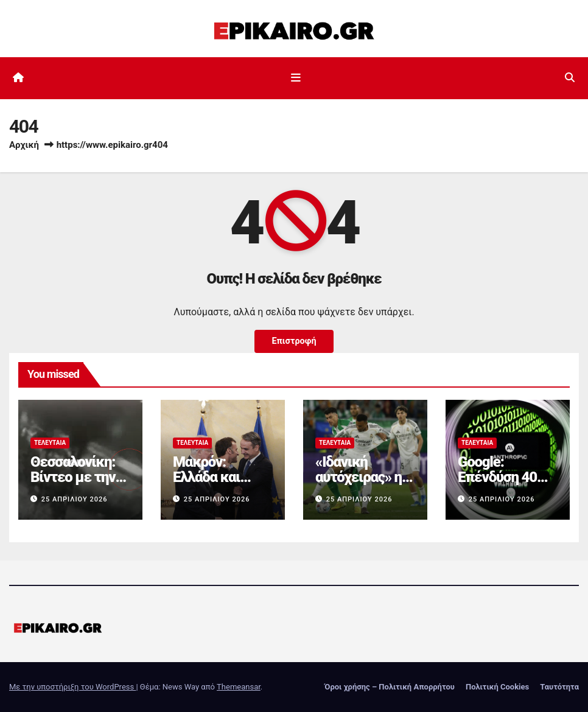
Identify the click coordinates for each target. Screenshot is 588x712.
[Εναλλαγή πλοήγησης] (296, 78)
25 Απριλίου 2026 (75, 499)
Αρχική (24, 145)
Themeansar (239, 687)
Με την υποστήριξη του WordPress (72, 687)
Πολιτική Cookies (497, 687)
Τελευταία (50, 443)
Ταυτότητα (559, 687)
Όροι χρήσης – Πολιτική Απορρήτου (390, 687)
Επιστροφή (294, 341)
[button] (570, 78)
